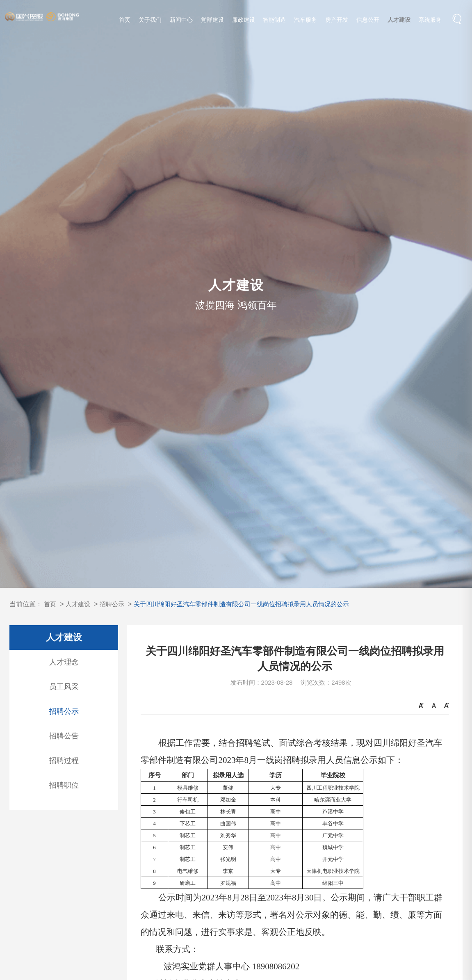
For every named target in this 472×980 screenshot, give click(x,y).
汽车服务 (306, 21)
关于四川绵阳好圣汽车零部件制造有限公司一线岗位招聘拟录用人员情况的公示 (253, 604)
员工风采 (64, 687)
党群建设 (212, 21)
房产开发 (337, 21)
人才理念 (64, 662)
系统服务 (431, 21)
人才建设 (399, 21)
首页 (125, 21)
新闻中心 (181, 21)
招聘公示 (115, 604)
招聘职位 (64, 785)
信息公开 (368, 21)
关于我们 (150, 21)
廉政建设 (244, 21)
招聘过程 (64, 761)
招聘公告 (64, 736)
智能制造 (275, 21)
